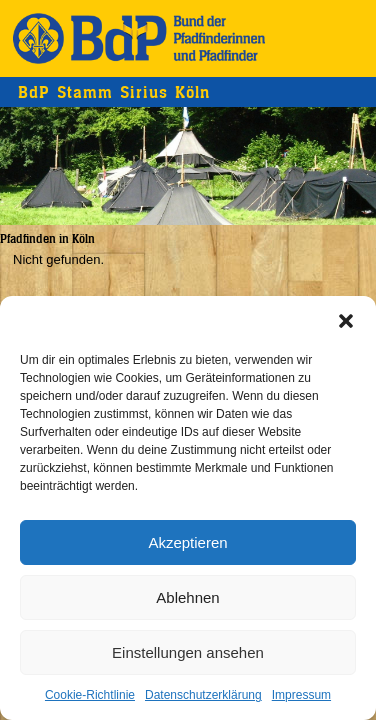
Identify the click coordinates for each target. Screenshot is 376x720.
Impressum (301, 695)
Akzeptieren (187, 542)
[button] (346, 321)
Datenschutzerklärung (203, 695)
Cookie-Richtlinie (90, 695)
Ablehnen (187, 597)
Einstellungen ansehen (188, 652)
